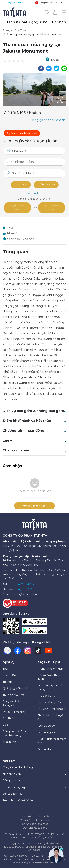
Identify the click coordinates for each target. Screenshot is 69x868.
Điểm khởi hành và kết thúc (34, 421)
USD (59, 3)
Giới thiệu (26, 816)
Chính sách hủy (34, 451)
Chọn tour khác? (35, 193)
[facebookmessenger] (49, 68)
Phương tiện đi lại (14, 712)
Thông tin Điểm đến (50, 669)
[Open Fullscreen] (65, 106)
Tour (23, 30)
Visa (5, 725)
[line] (64, 68)
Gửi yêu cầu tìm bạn (17, 208)
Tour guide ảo (46, 726)
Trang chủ (9, 30)
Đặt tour (21, 185)
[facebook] (41, 68)
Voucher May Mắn (22, 133)
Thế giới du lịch (47, 696)
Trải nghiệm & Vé (14, 695)
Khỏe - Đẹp (10, 675)
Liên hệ (44, 816)
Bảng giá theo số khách (48, 120)
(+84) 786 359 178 (14, 3)
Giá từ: (10, 113)
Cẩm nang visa (47, 732)
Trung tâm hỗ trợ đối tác (18, 800)
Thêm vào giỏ (46, 185)
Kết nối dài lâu (46, 749)
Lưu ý (34, 441)
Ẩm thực (8, 718)
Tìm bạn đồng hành (52, 208)
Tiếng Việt (42, 3)
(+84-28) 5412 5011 (26, 584)
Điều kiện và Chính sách (35, 820)
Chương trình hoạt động (34, 431)
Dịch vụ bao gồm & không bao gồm (34, 411)
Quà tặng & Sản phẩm (17, 688)
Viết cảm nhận (34, 506)
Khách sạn (9, 742)
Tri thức (8, 682)
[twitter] (56, 68)
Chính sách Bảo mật (35, 824)
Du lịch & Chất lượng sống (25, 22)
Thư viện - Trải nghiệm (51, 709)
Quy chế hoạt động (35, 828)
